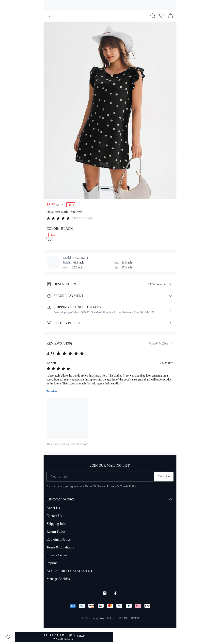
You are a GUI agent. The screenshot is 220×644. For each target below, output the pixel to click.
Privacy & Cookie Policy (122, 486)
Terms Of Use (93, 486)
